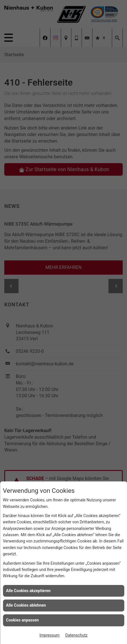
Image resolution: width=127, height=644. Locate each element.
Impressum (49, 635)
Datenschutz (76, 635)
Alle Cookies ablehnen (26, 605)
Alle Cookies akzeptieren (28, 591)
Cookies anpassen (22, 620)
